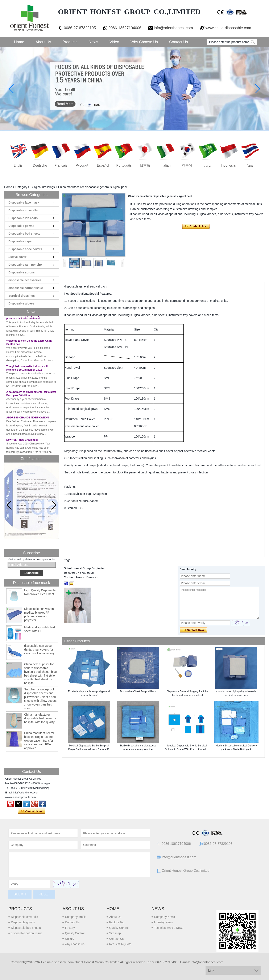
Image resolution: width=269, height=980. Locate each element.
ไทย (250, 165)
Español (103, 165)
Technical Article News (169, 928)
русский (82, 165)
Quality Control (75, 933)
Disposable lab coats (23, 218)
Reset (44, 894)
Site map (115, 933)
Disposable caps (20, 241)
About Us (43, 42)
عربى (208, 165)
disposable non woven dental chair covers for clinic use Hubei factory (39, 649)
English (19, 165)
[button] (54, 505)
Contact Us (179, 42)
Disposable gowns (21, 226)
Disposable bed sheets (24, 234)
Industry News (163, 922)
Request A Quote (120, 944)
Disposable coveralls (23, 210)
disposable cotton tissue (26, 288)
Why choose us (144, 42)
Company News (164, 917)
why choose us (75, 944)
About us (73, 909)
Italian (166, 165)
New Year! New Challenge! (22, 442)
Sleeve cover (17, 257)
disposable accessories (25, 280)
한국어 (187, 165)
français (61, 165)
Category (21, 187)
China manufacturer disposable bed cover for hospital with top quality (40, 718)
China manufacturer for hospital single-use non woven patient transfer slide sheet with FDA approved (39, 741)
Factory (70, 928)
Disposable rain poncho (25, 265)
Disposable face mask (24, 203)
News (93, 42)
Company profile (76, 917)
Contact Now (32, 811)
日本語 (145, 165)
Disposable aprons (22, 272)
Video (114, 42)
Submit (20, 894)
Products (70, 42)
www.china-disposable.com (228, 28)
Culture (70, 939)
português (124, 165)
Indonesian (229, 165)
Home (19, 42)
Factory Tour (117, 922)
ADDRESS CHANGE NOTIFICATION (28, 420)
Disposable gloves (21, 303)
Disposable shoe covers (25, 249)
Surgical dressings (43, 187)
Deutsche (40, 165)
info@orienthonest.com (173, 28)
